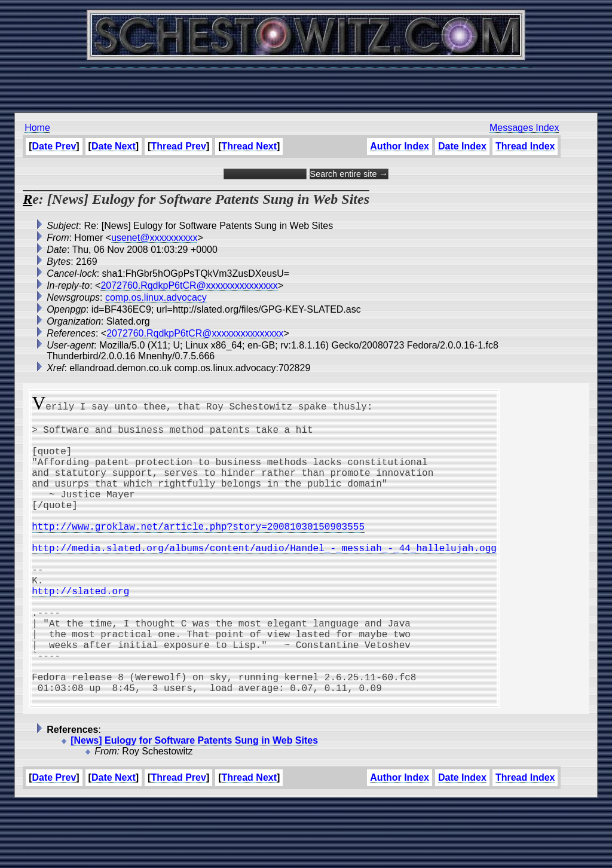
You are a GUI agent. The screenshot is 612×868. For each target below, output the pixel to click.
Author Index (400, 146)
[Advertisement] (306, 84)
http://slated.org (80, 631)
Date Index (462, 146)
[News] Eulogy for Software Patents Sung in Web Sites (194, 805)
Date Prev (54, 146)
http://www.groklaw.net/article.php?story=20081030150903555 (198, 552)
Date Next (114, 146)
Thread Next (249, 146)
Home (37, 128)
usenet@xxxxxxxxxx (154, 238)
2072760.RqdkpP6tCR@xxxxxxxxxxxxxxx (189, 285)
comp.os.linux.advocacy (156, 297)
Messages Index (524, 128)
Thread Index (525, 146)
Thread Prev (178, 146)
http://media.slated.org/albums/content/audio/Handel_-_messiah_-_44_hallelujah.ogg (264, 579)
